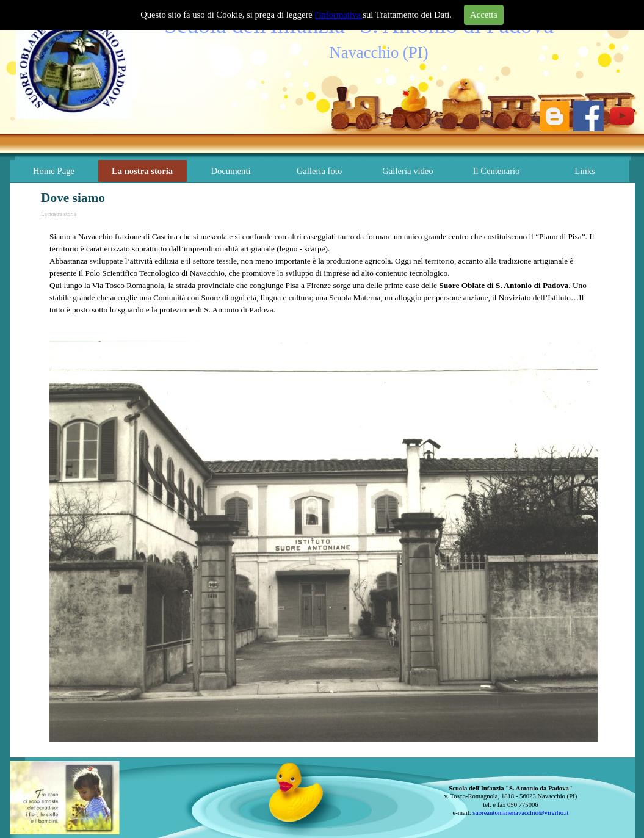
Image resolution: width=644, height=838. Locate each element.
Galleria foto (319, 171)
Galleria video (407, 171)
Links (584, 171)
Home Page (54, 171)
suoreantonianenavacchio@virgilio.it (520, 813)
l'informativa (339, 15)
